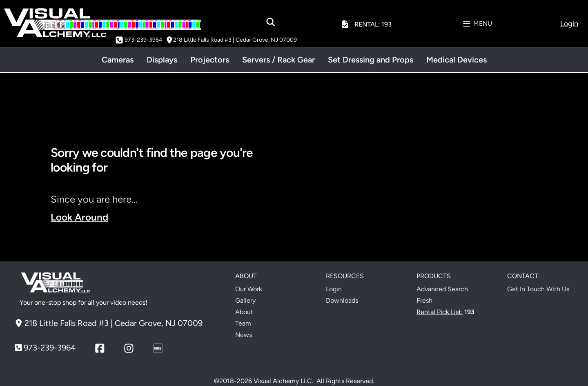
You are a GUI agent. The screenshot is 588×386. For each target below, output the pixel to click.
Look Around (79, 217)
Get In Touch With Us (538, 289)
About (244, 312)
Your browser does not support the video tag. (421, 201)
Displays (162, 60)
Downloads (342, 300)
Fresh (424, 300)
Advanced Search (442, 289)
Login (334, 289)
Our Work (249, 289)
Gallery (245, 300)
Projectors (210, 60)
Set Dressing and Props (371, 60)
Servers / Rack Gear (278, 60)
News (244, 335)
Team (243, 323)
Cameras (118, 60)
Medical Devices (457, 60)
